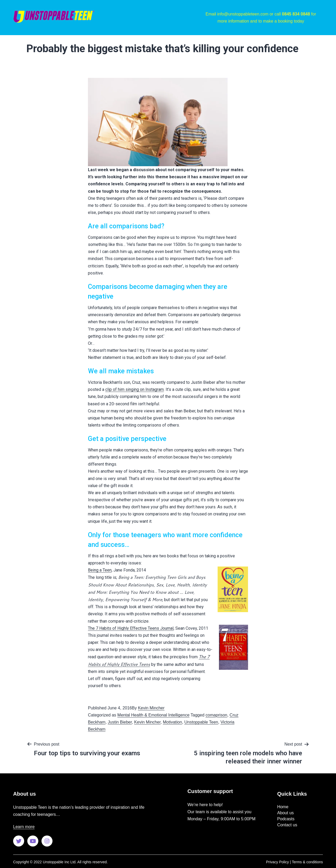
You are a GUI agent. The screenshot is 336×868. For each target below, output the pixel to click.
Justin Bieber (120, 722)
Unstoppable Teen (201, 722)
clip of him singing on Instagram (135, 389)
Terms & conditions (307, 862)
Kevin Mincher (151, 708)
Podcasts (286, 819)
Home (283, 807)
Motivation (172, 722)
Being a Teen (100, 570)
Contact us (287, 825)
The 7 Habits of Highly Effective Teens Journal (131, 628)
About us (285, 813)
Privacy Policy (277, 862)
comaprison (216, 715)
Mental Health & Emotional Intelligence (153, 715)
